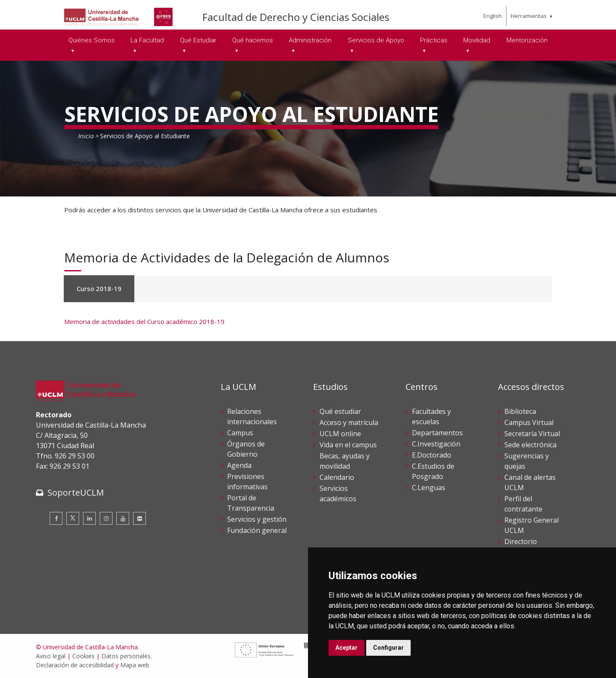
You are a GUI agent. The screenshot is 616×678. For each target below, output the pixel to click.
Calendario (337, 477)
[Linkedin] (89, 518)
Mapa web (135, 665)
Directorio (521, 541)
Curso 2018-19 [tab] (99, 288)
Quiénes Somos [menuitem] (92, 40)
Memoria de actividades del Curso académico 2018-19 (144, 321)
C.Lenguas (429, 488)
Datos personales (126, 656)
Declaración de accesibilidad (75, 665)
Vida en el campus (348, 445)
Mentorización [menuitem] (527, 40)
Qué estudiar (340, 411)
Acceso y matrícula (349, 422)
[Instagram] (106, 518)
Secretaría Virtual (532, 434)
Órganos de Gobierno (246, 449)
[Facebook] (56, 518)
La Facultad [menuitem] (147, 40)
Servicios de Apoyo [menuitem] (376, 40)
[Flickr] (139, 518)
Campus (240, 433)
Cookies (83, 656)
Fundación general (257, 530)
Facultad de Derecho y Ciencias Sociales (296, 17)
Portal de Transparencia (251, 503)
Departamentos (437, 433)
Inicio (86, 136)
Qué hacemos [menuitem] (253, 40)
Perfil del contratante (523, 504)
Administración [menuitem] (310, 40)
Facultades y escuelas (431, 416)
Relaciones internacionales (252, 416)
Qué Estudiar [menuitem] (198, 40)
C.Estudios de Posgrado (433, 471)
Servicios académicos (338, 494)
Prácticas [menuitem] (434, 40)
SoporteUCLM (76, 492)
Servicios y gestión (257, 519)
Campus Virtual (529, 422)
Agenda (239, 465)
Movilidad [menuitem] (477, 40)
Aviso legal (51, 656)
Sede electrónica (530, 445)
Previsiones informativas (247, 482)
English (493, 16)
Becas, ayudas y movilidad (345, 461)
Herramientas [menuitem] (529, 16)
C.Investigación (436, 444)
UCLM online (340, 434)
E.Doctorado (432, 455)
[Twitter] (73, 518)
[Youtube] (123, 518)
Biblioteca (520, 411)
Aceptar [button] (346, 648)
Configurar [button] (388, 648)
